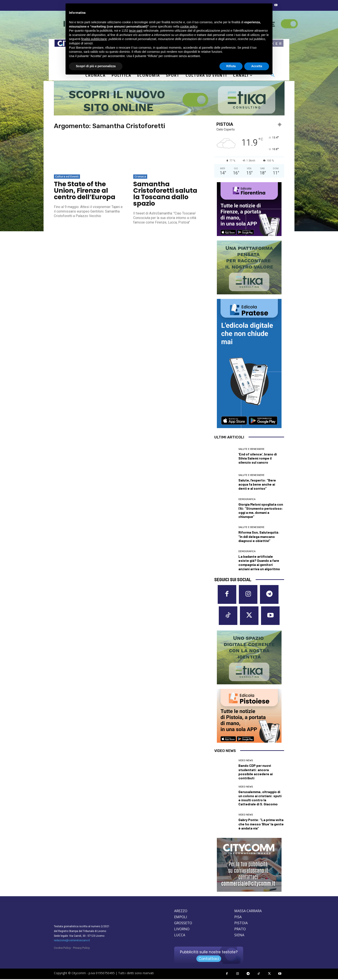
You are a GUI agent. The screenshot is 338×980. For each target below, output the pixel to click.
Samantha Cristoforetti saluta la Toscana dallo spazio (165, 194)
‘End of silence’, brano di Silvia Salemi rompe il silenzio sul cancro (258, 458)
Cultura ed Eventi (67, 176)
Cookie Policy (62, 949)
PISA (238, 918)
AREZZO (181, 912)
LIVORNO (182, 930)
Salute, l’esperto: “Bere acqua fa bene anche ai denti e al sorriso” (257, 484)
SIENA (239, 936)
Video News (246, 761)
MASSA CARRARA (248, 912)
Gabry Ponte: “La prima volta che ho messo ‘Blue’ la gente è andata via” (261, 825)
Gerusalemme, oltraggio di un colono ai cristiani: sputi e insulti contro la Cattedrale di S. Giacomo (260, 799)
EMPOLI (181, 918)
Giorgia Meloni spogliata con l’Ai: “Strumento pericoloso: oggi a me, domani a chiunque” (261, 510)
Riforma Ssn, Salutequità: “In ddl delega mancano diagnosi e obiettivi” (259, 536)
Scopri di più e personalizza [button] (96, 66)
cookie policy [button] (189, 26)
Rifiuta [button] (231, 66)
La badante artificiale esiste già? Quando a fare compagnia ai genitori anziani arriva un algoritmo (259, 563)
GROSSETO (183, 924)
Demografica (247, 499)
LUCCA (180, 936)
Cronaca (140, 176)
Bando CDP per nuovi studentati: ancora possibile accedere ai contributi (256, 773)
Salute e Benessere (251, 449)
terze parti (136, 31)
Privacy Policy (81, 949)
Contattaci (209, 960)
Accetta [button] (257, 66)
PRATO (240, 930)
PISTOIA (241, 924)
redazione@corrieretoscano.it (72, 941)
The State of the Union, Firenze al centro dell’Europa (85, 191)
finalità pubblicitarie (94, 39)
